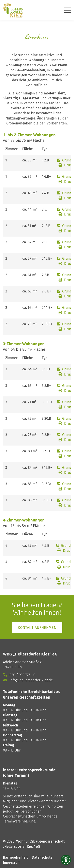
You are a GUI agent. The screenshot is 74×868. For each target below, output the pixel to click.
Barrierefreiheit (15, 857)
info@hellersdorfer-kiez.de (31, 680)
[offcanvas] (68, 10)
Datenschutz (42, 857)
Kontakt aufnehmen (37, 628)
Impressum (12, 862)
